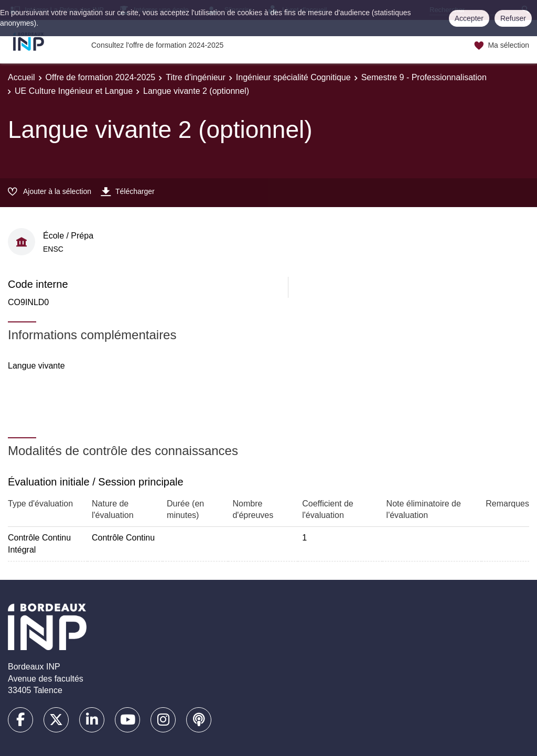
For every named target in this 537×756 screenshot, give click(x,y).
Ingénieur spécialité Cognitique (293, 77)
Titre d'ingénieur (196, 77)
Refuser (513, 18)
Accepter (469, 18)
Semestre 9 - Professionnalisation (424, 77)
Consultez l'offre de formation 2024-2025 (157, 45)
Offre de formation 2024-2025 (101, 77)
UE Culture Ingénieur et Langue (74, 91)
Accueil (22, 77)
